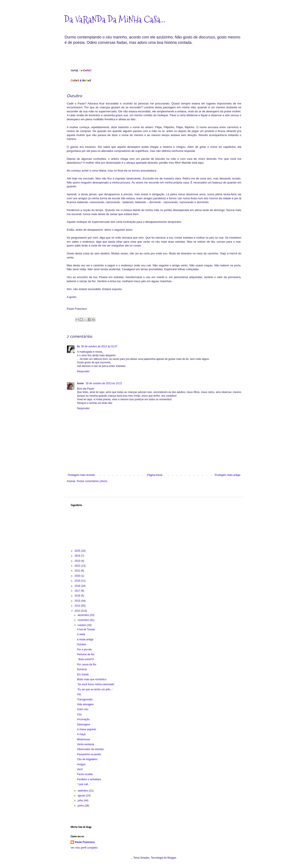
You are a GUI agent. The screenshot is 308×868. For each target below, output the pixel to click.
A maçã (81, 734)
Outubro (82, 644)
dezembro (84, 615)
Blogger (172, 858)
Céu (79, 714)
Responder (83, 371)
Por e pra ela (84, 650)
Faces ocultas (85, 774)
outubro (82, 625)
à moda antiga (85, 639)
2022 (78, 566)
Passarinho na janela (89, 754)
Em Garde (83, 674)
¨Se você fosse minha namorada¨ (96, 684)
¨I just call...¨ (84, 784)
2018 (78, 586)
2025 (78, 551)
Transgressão (85, 699)
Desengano (84, 724)
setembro (83, 791)
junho (81, 806)
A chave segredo (87, 729)
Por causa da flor (87, 664)
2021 (78, 571)
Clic (79, 694)
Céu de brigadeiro (87, 759)
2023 (78, 561)
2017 (78, 591)
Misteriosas (84, 739)
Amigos (81, 764)
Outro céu (83, 709)
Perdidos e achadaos (89, 779)
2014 (78, 606)
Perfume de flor (86, 654)
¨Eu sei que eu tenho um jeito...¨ (95, 689)
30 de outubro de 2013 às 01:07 (99, 346)
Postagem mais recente (81, 475)
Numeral (82, 669)
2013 (78, 611)
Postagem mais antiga (227, 475)
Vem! (80, 769)
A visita (81, 634)
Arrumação (83, 719)
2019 (78, 581)
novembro (84, 620)
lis (78, 346)
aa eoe (81, 70)
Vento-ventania (86, 744)
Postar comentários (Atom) (92, 481)
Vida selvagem (85, 704)
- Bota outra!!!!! (85, 659)
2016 (78, 596)
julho (81, 801)
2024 (78, 556)
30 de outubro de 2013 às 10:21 (104, 383)
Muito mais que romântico (92, 679)
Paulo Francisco (85, 842)
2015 (78, 601)
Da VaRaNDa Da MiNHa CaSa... (115, 20)
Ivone (81, 383)
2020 (78, 576)
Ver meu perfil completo (84, 848)
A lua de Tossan (86, 629)
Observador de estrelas (90, 749)
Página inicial (155, 475)
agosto (82, 796)
